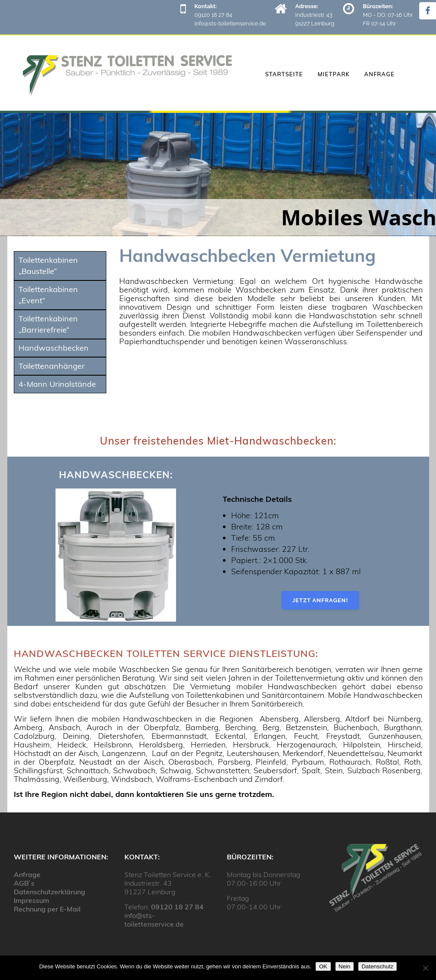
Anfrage (27, 874)
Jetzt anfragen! (320, 600)
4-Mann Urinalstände (57, 384)
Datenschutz (377, 966)
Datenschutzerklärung (49, 892)
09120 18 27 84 (177, 907)
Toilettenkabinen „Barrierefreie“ (48, 324)
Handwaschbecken (54, 348)
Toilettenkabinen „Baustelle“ (48, 266)
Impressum (31, 900)
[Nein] (425, 968)
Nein (345, 966)
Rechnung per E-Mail (47, 909)
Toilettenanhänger (52, 366)
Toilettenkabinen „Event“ (48, 295)
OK (323, 966)
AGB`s (24, 883)
